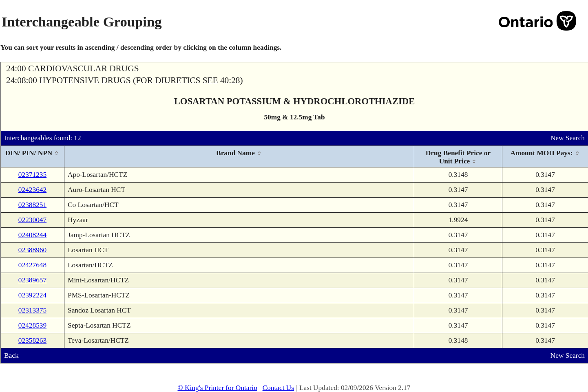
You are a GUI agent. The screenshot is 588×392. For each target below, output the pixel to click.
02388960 (32, 250)
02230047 (32, 220)
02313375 (32, 310)
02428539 (32, 325)
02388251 (32, 205)
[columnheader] (33, 157)
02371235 (32, 175)
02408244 (32, 235)
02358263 (32, 340)
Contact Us (279, 388)
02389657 (32, 280)
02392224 (32, 295)
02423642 (32, 190)
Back (11, 356)
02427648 (32, 265)
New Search (568, 138)
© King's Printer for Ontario (217, 388)
